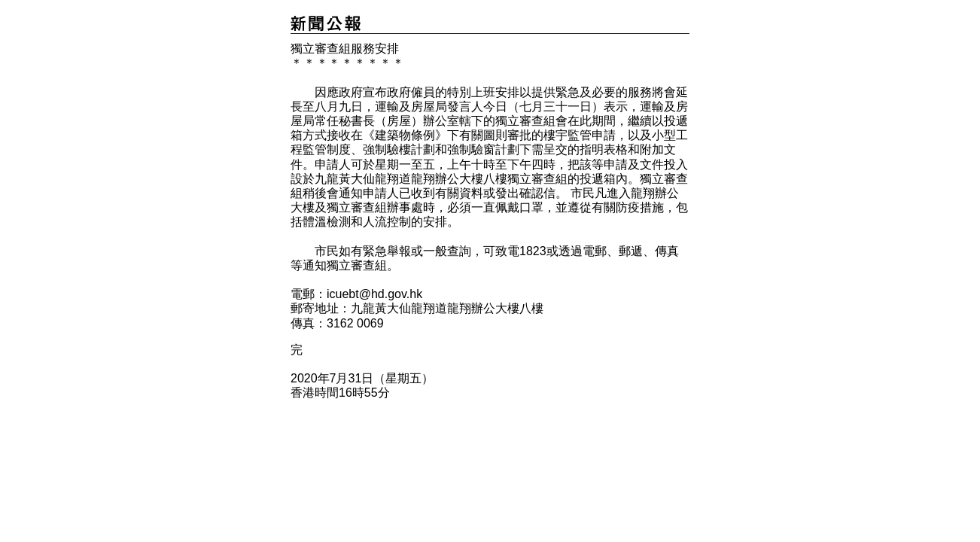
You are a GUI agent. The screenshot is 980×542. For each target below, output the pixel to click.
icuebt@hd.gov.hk (374, 294)
